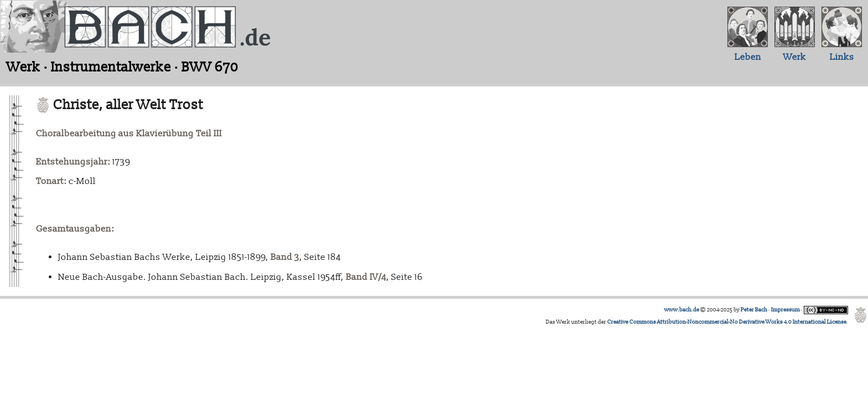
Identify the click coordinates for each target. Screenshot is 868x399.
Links (842, 57)
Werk (795, 57)
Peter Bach (754, 310)
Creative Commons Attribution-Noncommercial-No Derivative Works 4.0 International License (727, 322)
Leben (748, 57)
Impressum (786, 310)
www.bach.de (682, 310)
